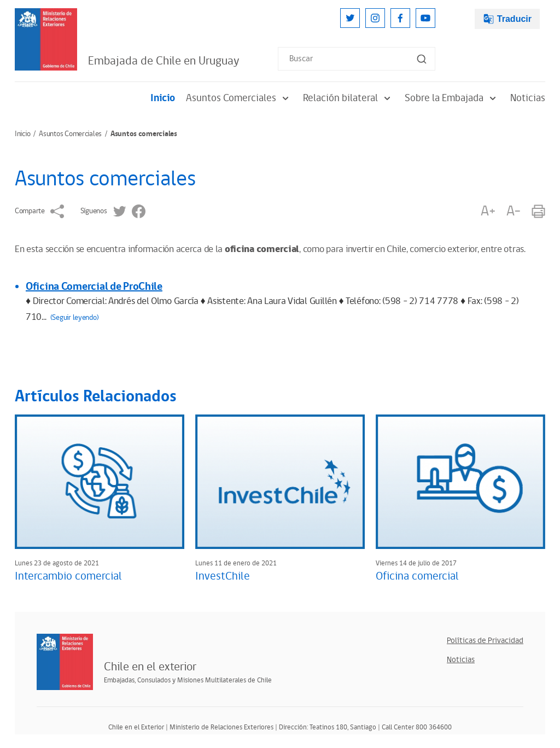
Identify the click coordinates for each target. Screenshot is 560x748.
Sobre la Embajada (452, 98)
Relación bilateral (348, 98)
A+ (488, 211)
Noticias (528, 98)
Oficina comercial (417, 576)
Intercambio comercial (68, 576)
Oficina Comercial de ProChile (94, 287)
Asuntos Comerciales (239, 98)
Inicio (163, 98)
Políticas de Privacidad (485, 641)
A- (514, 211)
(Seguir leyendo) (75, 318)
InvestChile (223, 576)
